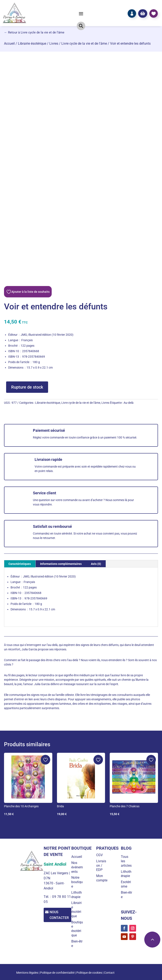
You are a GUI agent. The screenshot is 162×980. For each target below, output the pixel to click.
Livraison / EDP (102, 866)
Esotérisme (127, 884)
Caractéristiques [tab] (20, 564)
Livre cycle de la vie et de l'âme (84, 43)
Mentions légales (27, 973)
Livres (54, 43)
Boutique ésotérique (78, 929)
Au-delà (129, 403)
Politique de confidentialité (57, 973)
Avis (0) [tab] (96, 564)
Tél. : (47, 897)
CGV (101, 855)
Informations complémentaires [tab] (61, 564)
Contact (109, 973)
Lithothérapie (78, 895)
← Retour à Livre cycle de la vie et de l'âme (34, 32)
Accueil (9, 43)
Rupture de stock (27, 387)
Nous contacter (60, 915)
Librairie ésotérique (32, 43)
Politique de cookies (89, 973)
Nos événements (78, 867)
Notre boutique (79, 882)
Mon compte (103, 878)
